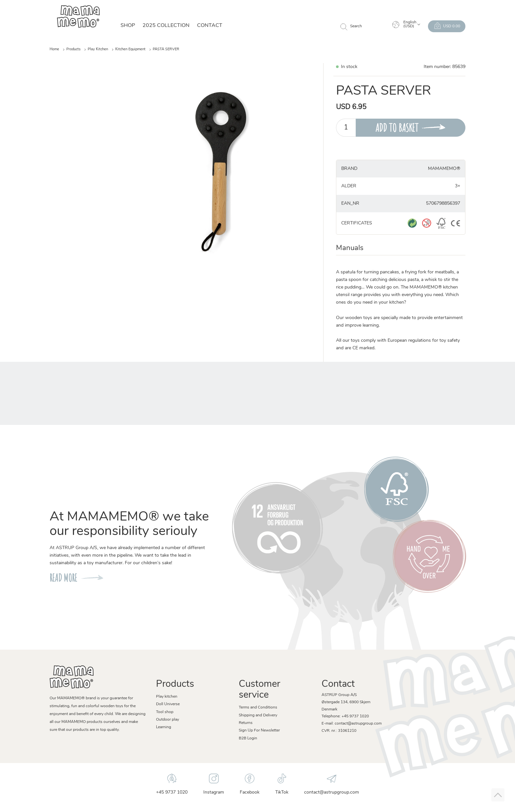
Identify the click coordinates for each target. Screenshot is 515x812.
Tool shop (165, 712)
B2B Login (248, 738)
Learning (164, 727)
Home (54, 49)
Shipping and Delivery (258, 715)
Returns (246, 723)
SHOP (128, 26)
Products (73, 49)
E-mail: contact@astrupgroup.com (352, 724)
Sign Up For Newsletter (259, 731)
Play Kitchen (98, 49)
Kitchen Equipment (130, 49)
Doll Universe (168, 704)
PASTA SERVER (166, 49)
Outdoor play (168, 720)
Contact (210, 26)
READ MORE (63, 578)
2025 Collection (166, 26)
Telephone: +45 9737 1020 (345, 716)
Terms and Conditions (258, 708)
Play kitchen (167, 697)
